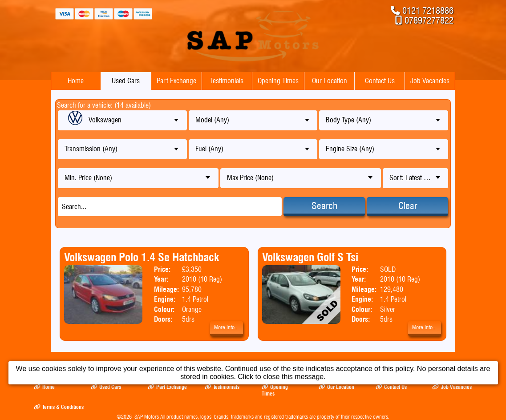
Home (76, 81)
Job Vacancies (430, 81)
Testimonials (227, 81)
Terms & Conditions (59, 407)
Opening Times (278, 81)
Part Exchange (176, 81)
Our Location (330, 81)
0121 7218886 (428, 10)
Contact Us (380, 81)
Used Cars (126, 81)
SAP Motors (147, 417)
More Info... (226, 327)
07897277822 (429, 20)
